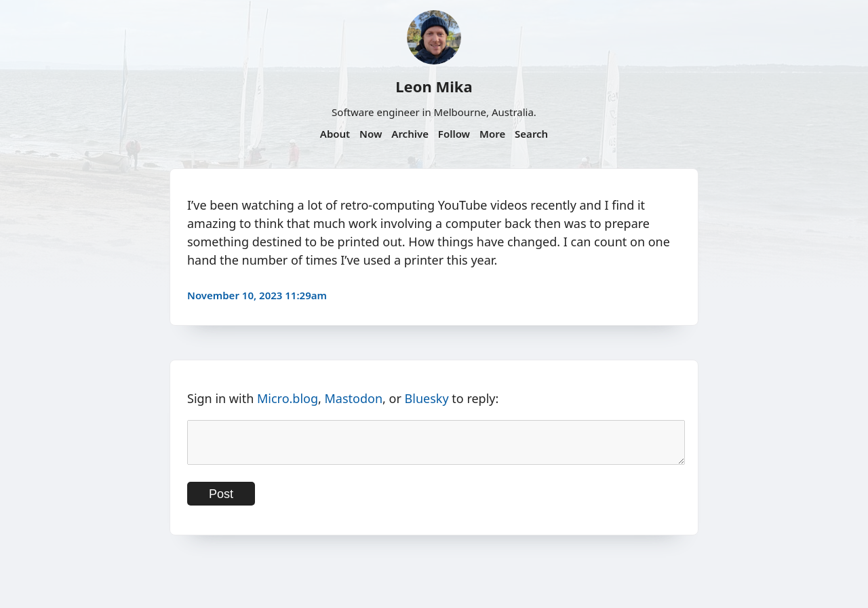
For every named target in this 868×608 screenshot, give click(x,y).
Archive (410, 134)
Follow (454, 134)
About (335, 134)
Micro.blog (288, 398)
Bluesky (427, 398)
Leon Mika (434, 86)
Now (371, 134)
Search (531, 134)
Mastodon (354, 398)
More (492, 134)
